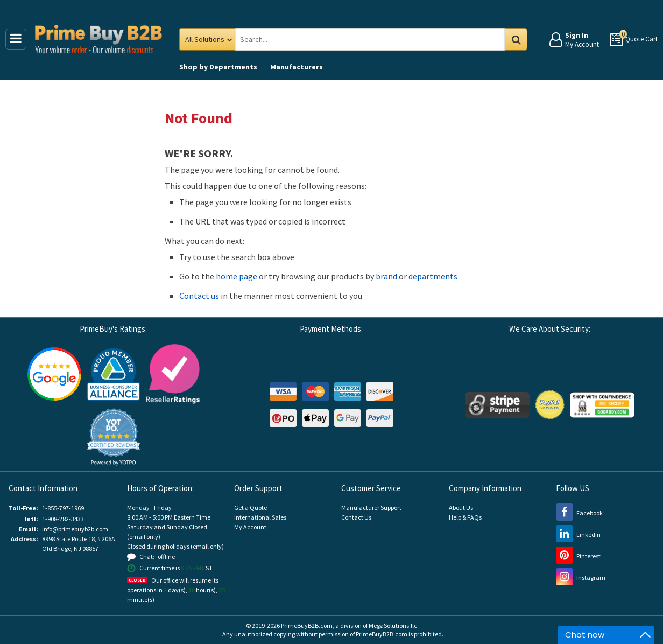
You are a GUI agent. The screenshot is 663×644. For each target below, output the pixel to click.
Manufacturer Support (371, 507)
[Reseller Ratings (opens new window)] (173, 373)
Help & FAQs (465, 517)
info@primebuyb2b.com (75, 529)
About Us (461, 507)
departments (433, 276)
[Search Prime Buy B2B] (380, 39)
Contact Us (356, 517)
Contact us (199, 296)
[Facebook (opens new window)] (579, 513)
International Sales (260, 517)
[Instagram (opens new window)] (581, 577)
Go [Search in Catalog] (516, 39)
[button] (114, 437)
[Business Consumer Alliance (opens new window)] (114, 373)
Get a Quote (251, 507)
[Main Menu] (16, 39)
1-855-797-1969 (63, 508)
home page (237, 276)
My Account (250, 527)
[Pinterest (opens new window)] (578, 556)
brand (386, 276)
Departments (218, 67)
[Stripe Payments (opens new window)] (497, 404)
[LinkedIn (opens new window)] (578, 534)
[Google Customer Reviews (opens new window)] (54, 373)
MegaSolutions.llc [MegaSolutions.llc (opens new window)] (393, 625)
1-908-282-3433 (63, 519)
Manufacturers (297, 67)
